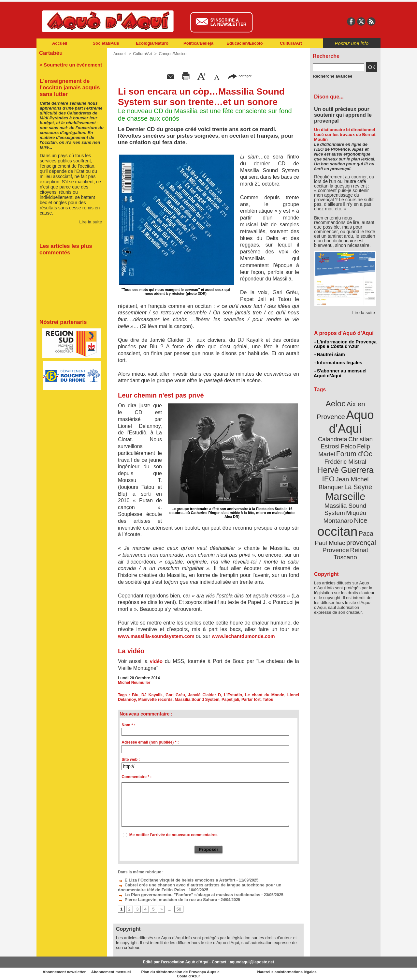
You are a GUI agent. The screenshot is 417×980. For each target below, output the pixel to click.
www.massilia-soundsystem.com (156, 636)
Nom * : (128, 725)
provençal (360, 520)
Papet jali (227, 700)
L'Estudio (233, 695)
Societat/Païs (106, 43)
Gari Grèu (176, 695)
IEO (330, 466)
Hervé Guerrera (345, 458)
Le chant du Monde (265, 695)
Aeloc (336, 402)
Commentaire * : (137, 777)
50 (178, 908)
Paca (365, 511)
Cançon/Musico (172, 54)
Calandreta (361, 427)
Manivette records (154, 700)
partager (240, 76)
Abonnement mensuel (123, 970)
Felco (367, 435)
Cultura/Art (291, 43)
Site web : (131, 760)
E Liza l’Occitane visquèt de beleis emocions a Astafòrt (172, 880)
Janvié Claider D (205, 695)
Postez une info (352, 43)
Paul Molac (331, 520)
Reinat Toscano (351, 530)
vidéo (156, 661)
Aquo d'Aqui (344, 419)
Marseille (334, 483)
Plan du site (180, 970)
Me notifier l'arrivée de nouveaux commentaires (173, 835)
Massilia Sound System (195, 700)
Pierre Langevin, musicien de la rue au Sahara (164, 898)
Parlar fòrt (247, 700)
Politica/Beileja (198, 43)
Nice (360, 498)
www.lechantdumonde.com (243, 636)
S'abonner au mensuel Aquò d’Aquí (340, 372)
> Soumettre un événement (69, 64)
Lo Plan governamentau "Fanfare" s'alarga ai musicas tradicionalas (184, 894)
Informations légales (338, 362)
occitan (338, 509)
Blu (136, 695)
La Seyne (357, 474)
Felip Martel (336, 443)
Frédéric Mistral (352, 450)
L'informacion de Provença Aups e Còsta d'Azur (345, 344)
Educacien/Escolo (244, 43)
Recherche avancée (331, 76)
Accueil (60, 43)
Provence (336, 527)
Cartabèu (50, 53)
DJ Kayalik (152, 695)
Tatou (264, 700)
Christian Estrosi (338, 435)
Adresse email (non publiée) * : (150, 742)
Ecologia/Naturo (152, 43)
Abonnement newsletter (65, 970)
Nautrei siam (329, 354)
